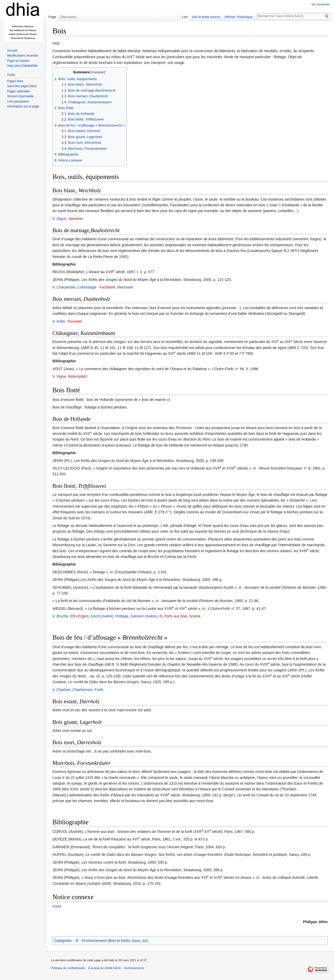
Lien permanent (18, 101)
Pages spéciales (18, 91)
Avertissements (134, 968)
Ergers (83, 616)
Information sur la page (23, 106)
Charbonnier (82, 690)
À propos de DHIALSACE (105, 968)
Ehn (73, 616)
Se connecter (321, 4)
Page (52, 17)
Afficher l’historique (238, 17)
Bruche (62, 616)
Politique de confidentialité (68, 968)
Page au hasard (18, 61)
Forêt (99, 690)
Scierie (195, 616)
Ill (161, 616)
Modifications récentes (23, 56)
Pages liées (15, 81)
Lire (185, 17)
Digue (61, 219)
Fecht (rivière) (102, 616)
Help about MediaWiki (22, 66)
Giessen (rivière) (144, 616)
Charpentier (66, 287)
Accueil (12, 51)
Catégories (63, 941)
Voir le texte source (206, 17)
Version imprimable (20, 96)
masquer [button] (98, 72)
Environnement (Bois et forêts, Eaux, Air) (115, 941)
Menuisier (125, 287)
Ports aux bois (176, 616)
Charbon (64, 690)
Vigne (61, 376)
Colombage (87, 287)
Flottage (122, 616)
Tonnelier (75, 321)
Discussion (68, 17)
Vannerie (75, 219)
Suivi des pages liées (22, 86)
